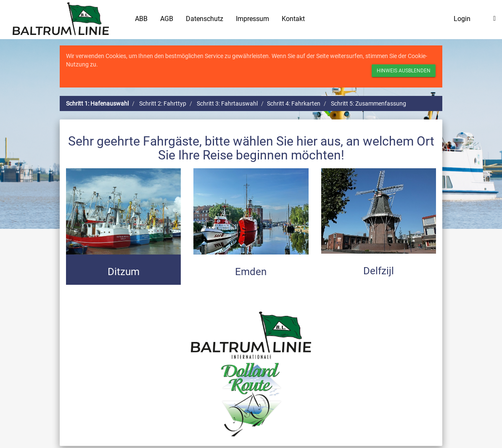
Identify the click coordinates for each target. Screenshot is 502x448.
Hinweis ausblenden (404, 71)
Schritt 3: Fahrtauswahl (227, 103)
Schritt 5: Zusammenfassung (369, 103)
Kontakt (293, 19)
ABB (141, 19)
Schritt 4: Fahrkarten (294, 103)
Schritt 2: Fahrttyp (163, 103)
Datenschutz (205, 19)
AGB (167, 19)
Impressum (252, 19)
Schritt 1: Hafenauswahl (97, 103)
